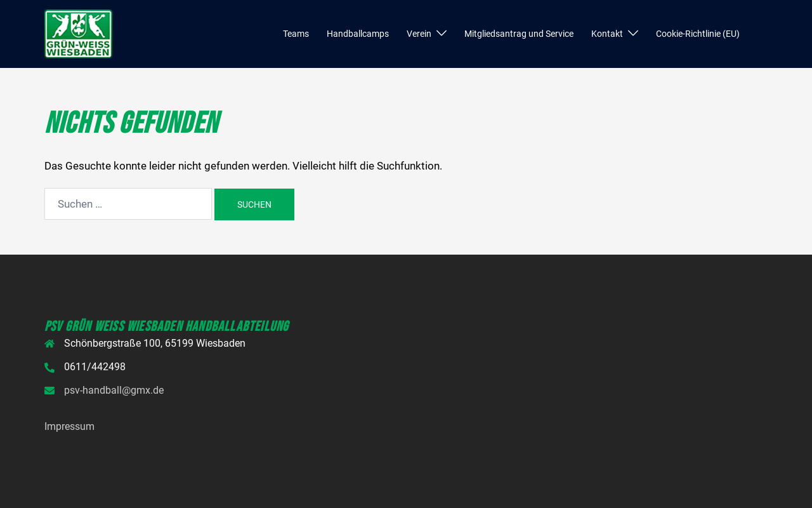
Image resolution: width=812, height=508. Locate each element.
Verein (419, 34)
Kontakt (607, 34)
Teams (296, 34)
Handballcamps (358, 34)
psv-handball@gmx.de (114, 390)
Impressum (69, 426)
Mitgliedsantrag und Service (519, 34)
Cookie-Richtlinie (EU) (698, 34)
